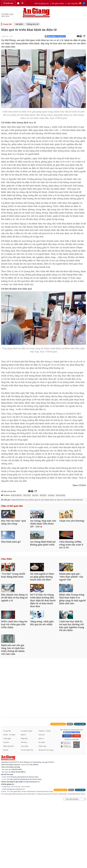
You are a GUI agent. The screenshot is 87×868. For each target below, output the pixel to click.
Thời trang (42, 793)
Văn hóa (6, 789)
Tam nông (24, 793)
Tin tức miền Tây (27, 797)
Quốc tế (41, 786)
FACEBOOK (67, 783)
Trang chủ (7, 24)
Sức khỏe (19, 24)
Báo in (70, 771)
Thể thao (24, 789)
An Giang (51, 495)
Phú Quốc (43, 495)
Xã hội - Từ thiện (9, 782)
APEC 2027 (27, 495)
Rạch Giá (35, 495)
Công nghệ (7, 786)
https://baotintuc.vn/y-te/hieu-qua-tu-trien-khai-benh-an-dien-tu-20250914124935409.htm (42, 500)
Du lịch (6, 797)
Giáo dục (42, 782)
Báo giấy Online (58, 3)
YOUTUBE (76, 783)
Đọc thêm (7, 575)
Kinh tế (23, 782)
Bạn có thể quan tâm (12, 506)
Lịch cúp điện (73, 3)
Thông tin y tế (33, 24)
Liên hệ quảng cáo (42, 3)
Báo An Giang (60, 495)
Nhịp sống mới (8, 793)
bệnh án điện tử (16, 495)
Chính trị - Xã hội (44, 778)
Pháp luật (24, 786)
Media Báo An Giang (46, 797)
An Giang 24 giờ (26, 778)
